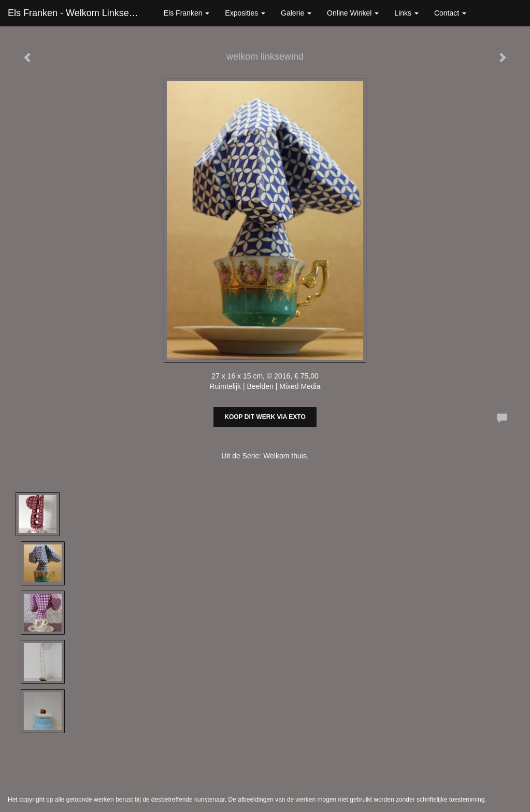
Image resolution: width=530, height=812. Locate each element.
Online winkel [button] (353, 13)
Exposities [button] (245, 13)
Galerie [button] (296, 13)
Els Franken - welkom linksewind (78, 13)
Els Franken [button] (187, 13)
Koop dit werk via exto (265, 417)
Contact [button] (450, 13)
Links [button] (406, 13)
